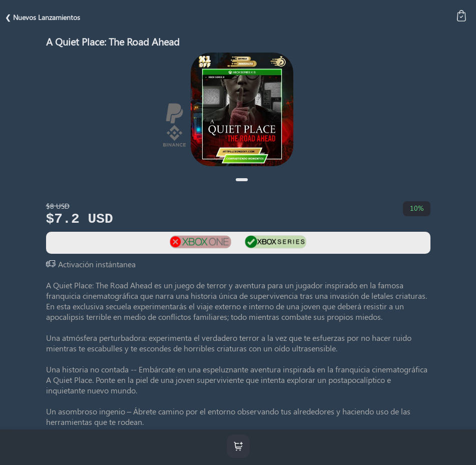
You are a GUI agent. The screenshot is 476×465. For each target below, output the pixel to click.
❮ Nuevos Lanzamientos (43, 17)
